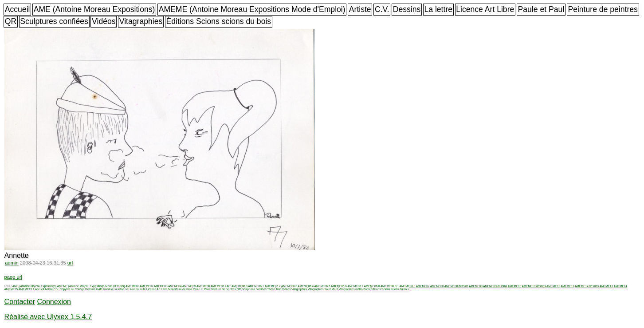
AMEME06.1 (256, 286)
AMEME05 (189, 286)
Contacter (20, 302)
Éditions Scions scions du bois (218, 21)
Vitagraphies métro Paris (354, 289)
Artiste (360, 9)
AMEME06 (203, 286)
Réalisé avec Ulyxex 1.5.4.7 (48, 317)
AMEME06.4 (306, 286)
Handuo (108, 289)
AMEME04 (175, 286)
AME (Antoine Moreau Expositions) (94, 9)
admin (12, 263)
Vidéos (104, 21)
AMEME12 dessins (587, 286)
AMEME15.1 (27, 289)
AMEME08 (437, 286)
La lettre (438, 9)
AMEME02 (147, 286)
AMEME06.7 (355, 286)
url (70, 263)
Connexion (54, 302)
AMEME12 (567, 286)
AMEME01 (132, 286)
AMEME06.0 (240, 286)
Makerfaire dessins (180, 289)
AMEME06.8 (372, 286)
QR (11, 21)
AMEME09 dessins (495, 286)
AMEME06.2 (273, 286)
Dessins (407, 9)
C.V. (382, 9)
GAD (99, 289)
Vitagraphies (141, 21)
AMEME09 (476, 286)
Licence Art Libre (485, 9)
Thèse (271, 289)
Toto (279, 289)
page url (13, 277)
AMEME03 (161, 286)
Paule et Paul (541, 9)
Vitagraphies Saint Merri (323, 289)
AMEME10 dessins (534, 286)
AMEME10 (515, 286)
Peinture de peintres (603, 9)
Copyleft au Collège (72, 289)
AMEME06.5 (322, 286)
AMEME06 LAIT (221, 286)
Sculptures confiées (54, 21)
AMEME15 (11, 289)
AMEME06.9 (407, 286)
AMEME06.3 (289, 286)
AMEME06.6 (339, 286)
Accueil (18, 9)
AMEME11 (553, 286)
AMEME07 (423, 286)
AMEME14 (620, 286)
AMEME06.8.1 (390, 286)
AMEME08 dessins (456, 286)
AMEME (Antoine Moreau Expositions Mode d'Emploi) (252, 9)
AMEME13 (606, 286)
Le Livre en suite (135, 289)
